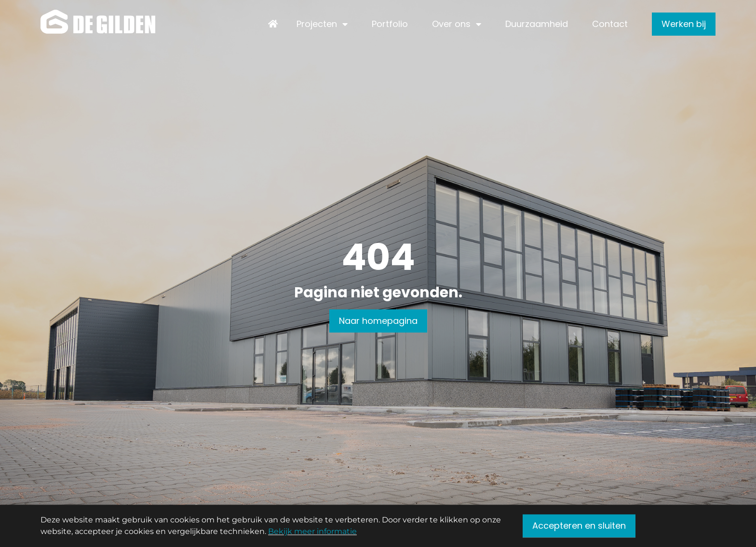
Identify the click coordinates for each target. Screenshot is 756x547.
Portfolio (390, 24)
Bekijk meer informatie (312, 533)
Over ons (451, 24)
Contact (610, 24)
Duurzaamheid (537, 24)
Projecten (317, 24)
